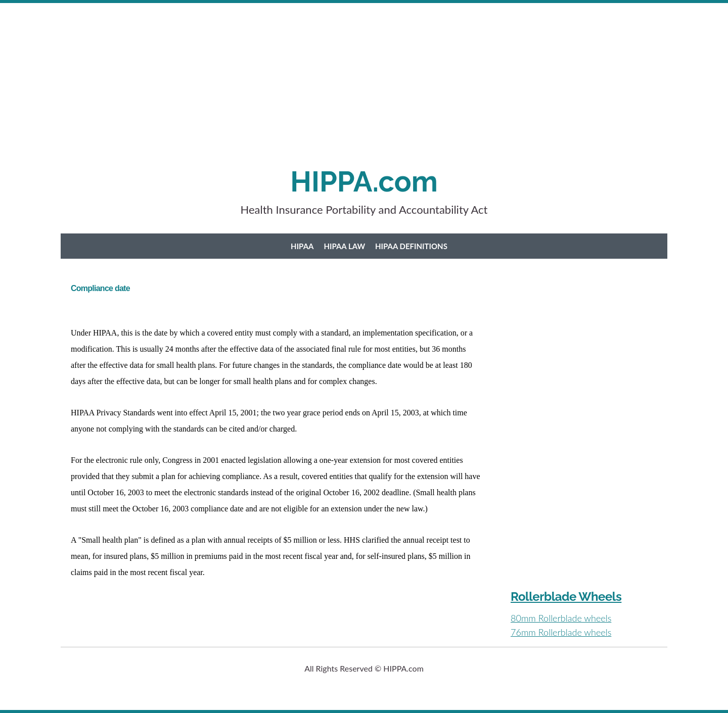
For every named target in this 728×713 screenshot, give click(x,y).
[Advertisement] (303, 94)
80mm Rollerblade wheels (561, 618)
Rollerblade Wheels (566, 597)
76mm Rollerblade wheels (561, 632)
